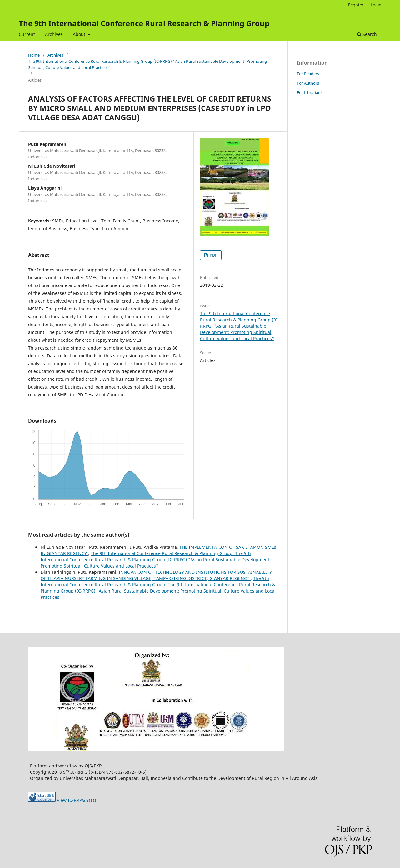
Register (356, 5)
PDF (213, 255)
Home (34, 55)
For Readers (308, 74)
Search (367, 34)
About (80, 34)
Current (27, 34)
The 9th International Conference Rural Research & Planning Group (144, 23)
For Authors (308, 83)
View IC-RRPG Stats (77, 800)
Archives (54, 34)
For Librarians (310, 92)
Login (376, 5)
